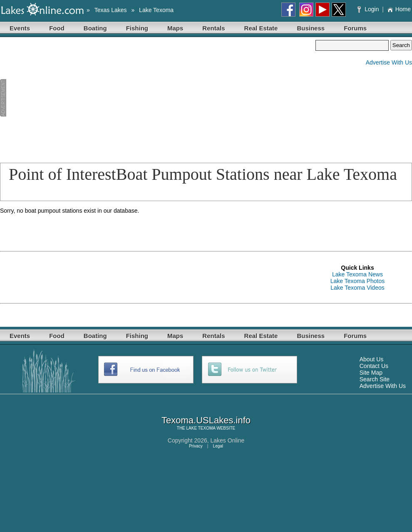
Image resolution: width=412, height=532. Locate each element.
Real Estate (261, 28)
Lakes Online (228, 440)
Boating (95, 28)
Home (399, 9)
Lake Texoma (156, 10)
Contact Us (374, 366)
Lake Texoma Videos (357, 288)
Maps (175, 28)
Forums (355, 28)
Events (20, 28)
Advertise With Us (389, 62)
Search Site (375, 379)
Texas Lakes (111, 10)
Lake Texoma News (357, 274)
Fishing (137, 28)
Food (57, 28)
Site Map (371, 373)
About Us (372, 359)
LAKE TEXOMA (201, 428)
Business (311, 28)
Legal (218, 446)
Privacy (196, 446)
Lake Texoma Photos (358, 281)
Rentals (213, 28)
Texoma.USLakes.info (206, 420)
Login (369, 9)
